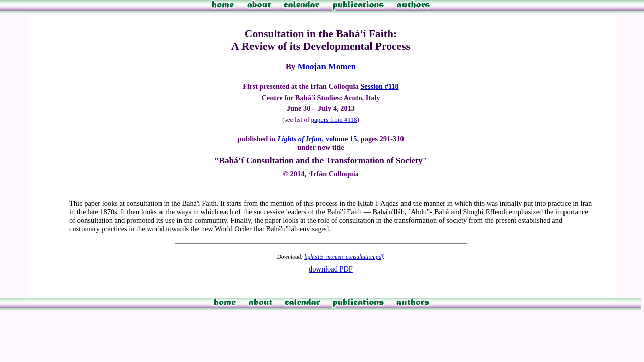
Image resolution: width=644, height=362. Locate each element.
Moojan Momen (327, 67)
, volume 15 (317, 139)
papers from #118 (334, 119)
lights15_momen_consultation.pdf (344, 257)
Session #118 (379, 86)
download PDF (331, 269)
